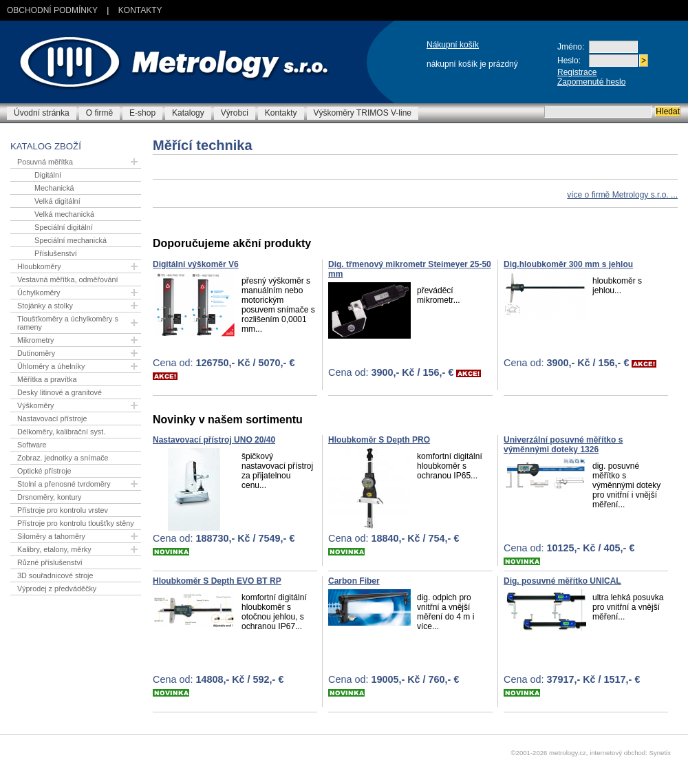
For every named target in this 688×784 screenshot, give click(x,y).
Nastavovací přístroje (52, 419)
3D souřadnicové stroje (55, 575)
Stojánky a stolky (45, 306)
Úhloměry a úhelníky (51, 366)
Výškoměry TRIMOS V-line (363, 113)
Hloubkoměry (39, 266)
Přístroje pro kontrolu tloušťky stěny (76, 523)
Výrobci (235, 113)
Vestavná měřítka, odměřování (67, 279)
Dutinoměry (36, 353)
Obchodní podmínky (52, 10)
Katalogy (188, 113)
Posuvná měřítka (45, 162)
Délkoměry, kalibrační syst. (61, 432)
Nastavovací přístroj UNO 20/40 (214, 440)
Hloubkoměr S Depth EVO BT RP (217, 581)
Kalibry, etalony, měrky (54, 549)
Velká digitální (57, 201)
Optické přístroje (44, 471)
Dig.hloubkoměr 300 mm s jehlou (568, 264)
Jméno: (571, 47)
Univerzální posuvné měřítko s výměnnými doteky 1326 (563, 445)
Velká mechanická (64, 214)
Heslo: (569, 61)
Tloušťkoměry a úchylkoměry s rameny (68, 323)
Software (32, 445)
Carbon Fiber (354, 581)
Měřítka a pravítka (47, 379)
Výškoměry (35, 405)
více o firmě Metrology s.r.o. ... (622, 195)
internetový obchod (617, 753)
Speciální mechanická (71, 240)
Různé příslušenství (50, 562)
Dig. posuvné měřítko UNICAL (562, 581)
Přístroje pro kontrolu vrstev (63, 510)
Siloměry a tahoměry (51, 536)
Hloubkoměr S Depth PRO (379, 440)
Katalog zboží (46, 146)
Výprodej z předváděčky (57, 589)
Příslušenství (56, 253)
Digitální (48, 175)
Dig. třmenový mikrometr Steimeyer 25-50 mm (410, 269)
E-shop (142, 113)
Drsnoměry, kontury (49, 497)
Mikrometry (35, 340)
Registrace (577, 72)
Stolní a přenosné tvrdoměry (64, 484)
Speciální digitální (64, 227)
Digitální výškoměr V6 (196, 264)
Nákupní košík (453, 45)
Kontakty (140, 10)
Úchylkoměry (39, 293)
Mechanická (54, 188)
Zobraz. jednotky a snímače (63, 458)
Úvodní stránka (42, 113)
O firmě (99, 113)
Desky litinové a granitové (60, 392)
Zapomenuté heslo (591, 82)
